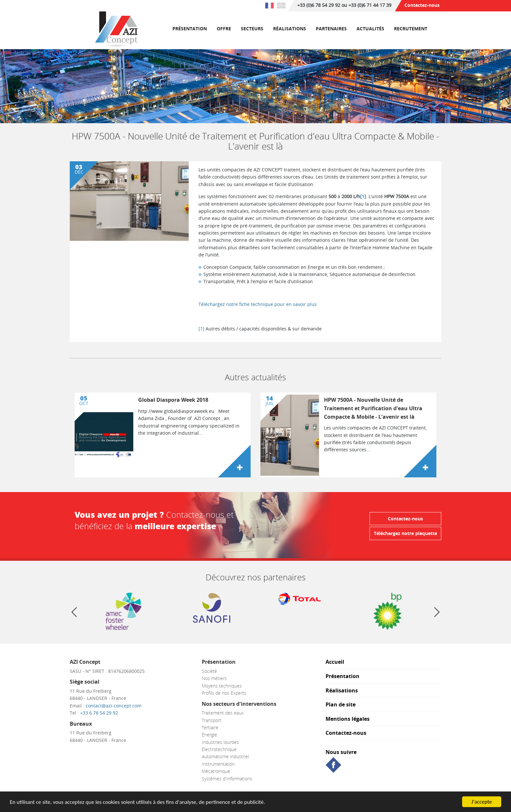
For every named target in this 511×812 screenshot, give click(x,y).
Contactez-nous (422, 5)
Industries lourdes (220, 742)
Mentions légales (348, 719)
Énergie (209, 735)
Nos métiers (214, 678)
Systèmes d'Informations (227, 779)
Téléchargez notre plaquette (405, 533)
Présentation (190, 29)
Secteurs (252, 29)
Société (209, 671)
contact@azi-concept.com (114, 706)
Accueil (335, 662)
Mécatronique (216, 771)
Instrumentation (218, 764)
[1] (363, 196)
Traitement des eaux (223, 713)
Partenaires (331, 29)
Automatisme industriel (225, 756)
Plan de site (341, 705)
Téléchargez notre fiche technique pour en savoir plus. (258, 304)
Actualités (370, 29)
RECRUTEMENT (411, 29)
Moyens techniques (222, 686)
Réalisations (290, 29)
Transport (212, 720)
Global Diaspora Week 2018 (173, 400)
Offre (224, 29)
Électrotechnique (219, 749)
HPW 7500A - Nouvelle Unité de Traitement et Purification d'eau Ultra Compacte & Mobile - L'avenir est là (373, 408)
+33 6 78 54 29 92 (99, 713)
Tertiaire (210, 727)
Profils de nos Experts (224, 693)
